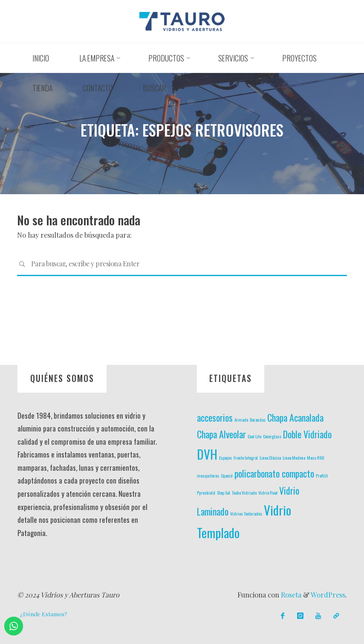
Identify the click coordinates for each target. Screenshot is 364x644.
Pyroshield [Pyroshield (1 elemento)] (206, 492)
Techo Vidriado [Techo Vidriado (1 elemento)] (244, 492)
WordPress (328, 595)
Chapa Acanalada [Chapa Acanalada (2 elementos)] (295, 417)
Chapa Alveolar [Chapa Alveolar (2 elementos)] (221, 434)
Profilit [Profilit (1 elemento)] (322, 475)
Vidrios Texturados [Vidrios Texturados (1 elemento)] (246, 513)
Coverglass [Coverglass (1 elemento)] (272, 436)
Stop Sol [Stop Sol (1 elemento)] (224, 492)
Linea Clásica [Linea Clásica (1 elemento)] (270, 458)
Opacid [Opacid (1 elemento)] (227, 475)
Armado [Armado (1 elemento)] (241, 420)
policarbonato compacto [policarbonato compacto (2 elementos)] (274, 473)
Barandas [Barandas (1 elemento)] (258, 420)
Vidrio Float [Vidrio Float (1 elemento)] (268, 492)
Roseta (290, 595)
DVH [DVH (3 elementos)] (207, 454)
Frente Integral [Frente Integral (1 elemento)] (246, 458)
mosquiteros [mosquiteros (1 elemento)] (208, 475)
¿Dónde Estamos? (44, 614)
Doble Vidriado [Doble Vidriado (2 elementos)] (307, 434)
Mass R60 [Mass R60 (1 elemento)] (316, 458)
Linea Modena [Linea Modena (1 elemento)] (294, 458)
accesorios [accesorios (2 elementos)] (215, 417)
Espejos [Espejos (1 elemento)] (225, 458)
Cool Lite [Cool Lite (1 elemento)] (254, 436)
